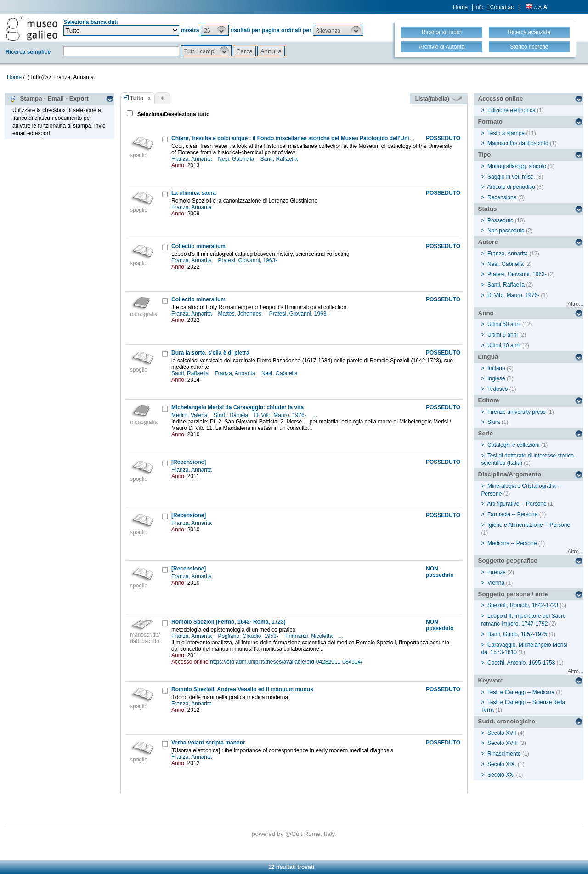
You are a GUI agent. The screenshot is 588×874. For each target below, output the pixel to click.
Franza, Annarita (192, 159)
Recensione (502, 197)
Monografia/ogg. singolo (517, 166)
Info (479, 7)
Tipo (485, 155)
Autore (488, 242)
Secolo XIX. (502, 764)
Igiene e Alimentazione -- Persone (529, 525)
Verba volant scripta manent (208, 743)
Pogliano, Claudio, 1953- (249, 636)
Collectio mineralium (198, 246)
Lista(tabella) (439, 99)
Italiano (496, 368)
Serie (486, 433)
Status (488, 209)
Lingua (488, 357)
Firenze (497, 572)
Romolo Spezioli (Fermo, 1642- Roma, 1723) (229, 622)
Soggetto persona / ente (513, 594)
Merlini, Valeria (190, 415)
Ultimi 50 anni (504, 324)
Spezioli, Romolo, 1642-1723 (523, 605)
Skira (494, 422)
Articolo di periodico (511, 187)
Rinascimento (504, 754)
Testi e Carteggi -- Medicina (521, 692)
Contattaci (503, 7)
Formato (490, 121)
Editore (489, 400)
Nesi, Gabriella (237, 159)
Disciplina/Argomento (510, 474)
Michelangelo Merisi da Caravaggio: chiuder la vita (237, 407)
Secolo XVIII (503, 743)
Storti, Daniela (232, 415)
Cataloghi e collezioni (513, 445)
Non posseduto (506, 231)
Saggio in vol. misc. (511, 177)
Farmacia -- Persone (512, 514)
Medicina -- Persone (512, 543)
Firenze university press (517, 412)
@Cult (295, 834)
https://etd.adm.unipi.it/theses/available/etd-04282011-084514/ (286, 662)
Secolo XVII (502, 733)
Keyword (491, 680)
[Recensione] (189, 462)
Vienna (496, 583)
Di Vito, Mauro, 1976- (281, 415)
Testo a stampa (506, 133)
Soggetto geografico (508, 561)
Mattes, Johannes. (241, 314)
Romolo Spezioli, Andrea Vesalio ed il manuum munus (242, 689)
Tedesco (498, 389)
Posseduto (500, 220)
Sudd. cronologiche (507, 721)
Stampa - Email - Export (49, 99)
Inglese (496, 378)
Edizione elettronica (512, 110)
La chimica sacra (194, 193)
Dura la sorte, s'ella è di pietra (210, 353)
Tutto (137, 98)
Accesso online (501, 99)
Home (460, 7)
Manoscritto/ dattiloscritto (518, 143)
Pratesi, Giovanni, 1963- (248, 260)
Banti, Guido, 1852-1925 (517, 634)
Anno (486, 313)
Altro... (575, 304)
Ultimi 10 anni (504, 345)
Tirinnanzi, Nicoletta (309, 636)
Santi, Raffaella (280, 159)
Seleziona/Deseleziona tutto (172, 114)
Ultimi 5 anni (503, 335)
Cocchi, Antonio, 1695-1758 (521, 663)
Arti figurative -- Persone (517, 504)
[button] (215, 30)
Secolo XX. (501, 775)
